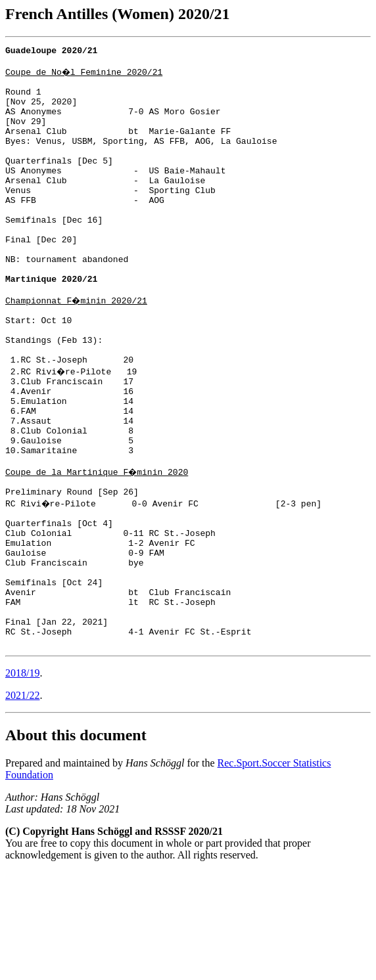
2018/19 (22, 781)
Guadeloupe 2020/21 (51, 52)
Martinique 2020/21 (51, 324)
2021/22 (22, 804)
